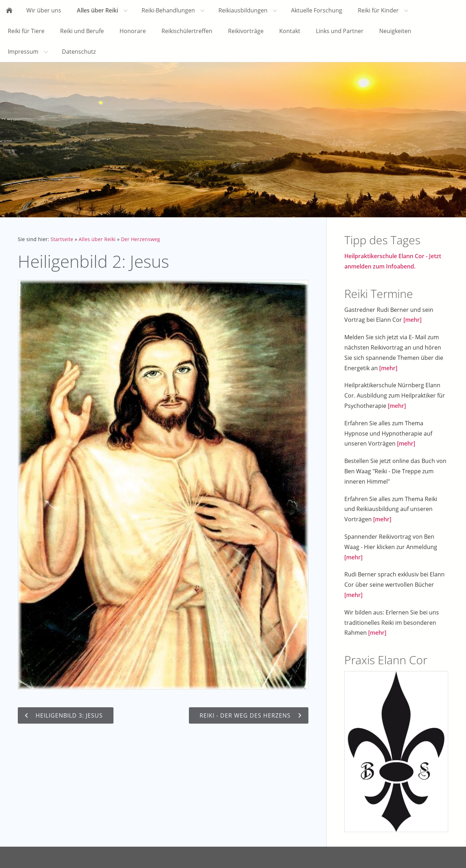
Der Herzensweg (141, 239)
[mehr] (412, 320)
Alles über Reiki (97, 239)
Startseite (62, 239)
